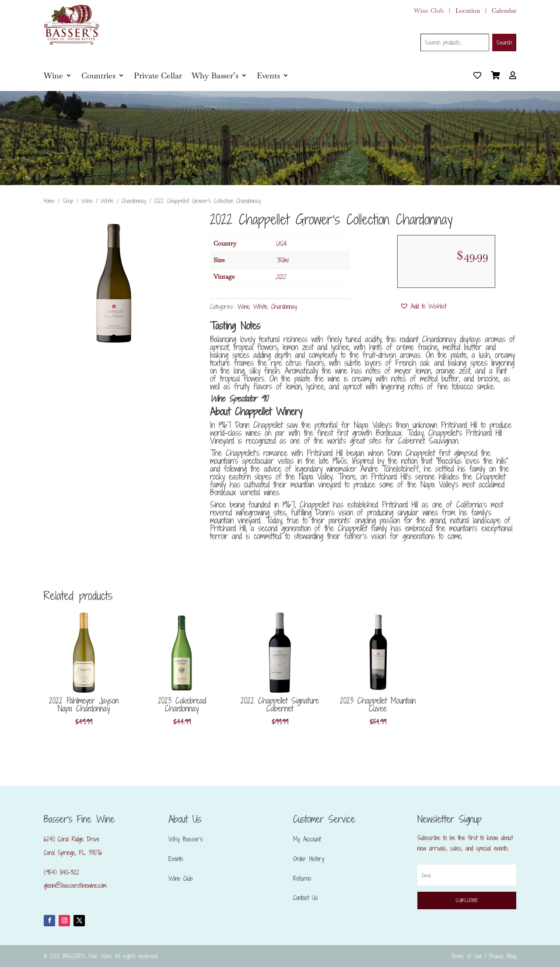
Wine (53, 75)
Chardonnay (134, 201)
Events (268, 75)
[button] (423, 306)
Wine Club (429, 11)
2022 (281, 277)
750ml (282, 260)
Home (49, 201)
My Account (307, 839)
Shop (68, 201)
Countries (98, 75)
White (107, 201)
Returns (302, 878)
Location (468, 11)
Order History (309, 859)
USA (281, 244)
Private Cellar (158, 75)
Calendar (504, 11)
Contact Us (306, 898)
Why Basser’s (215, 75)
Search (504, 42)
